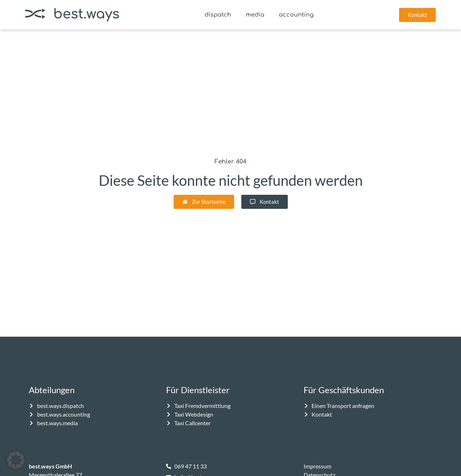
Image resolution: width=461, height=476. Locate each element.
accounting (296, 15)
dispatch (218, 15)
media (255, 15)
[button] (16, 460)
